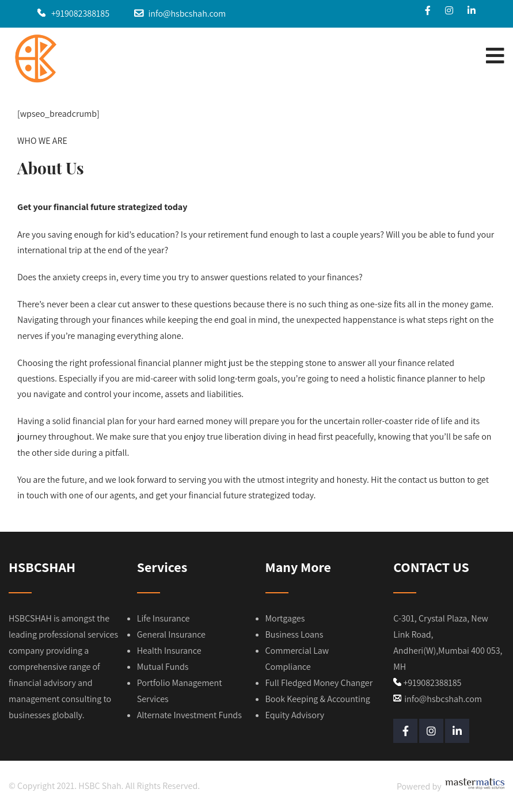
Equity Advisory (295, 715)
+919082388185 (80, 14)
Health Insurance (169, 651)
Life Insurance (164, 618)
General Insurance (171, 634)
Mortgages (285, 618)
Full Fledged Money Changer (319, 683)
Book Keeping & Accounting (318, 699)
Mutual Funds (163, 667)
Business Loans (294, 634)
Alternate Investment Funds (189, 715)
